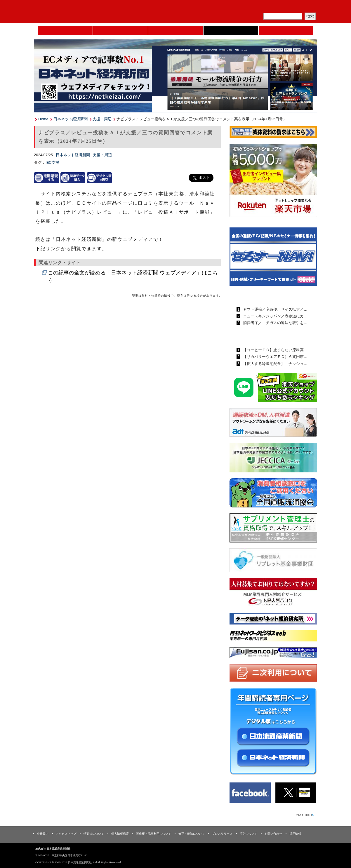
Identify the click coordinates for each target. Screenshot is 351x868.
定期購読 (276, 7)
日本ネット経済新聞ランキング (265, 336)
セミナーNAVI (120, 30)
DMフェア (286, 30)
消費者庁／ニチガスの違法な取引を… (275, 323)
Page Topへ (305, 815)
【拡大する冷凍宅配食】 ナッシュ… (275, 364)
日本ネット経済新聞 (231, 30)
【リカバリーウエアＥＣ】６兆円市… (275, 357)
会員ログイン (303, 7)
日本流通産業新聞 (176, 30)
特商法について (94, 834)
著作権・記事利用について (154, 834)
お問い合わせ (273, 834)
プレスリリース (222, 834)
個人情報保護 (120, 834)
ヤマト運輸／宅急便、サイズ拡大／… (275, 309)
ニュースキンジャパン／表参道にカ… (275, 316)
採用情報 (295, 834)
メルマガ (249, 7)
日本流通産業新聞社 (76, 12)
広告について (249, 834)
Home (65, 30)
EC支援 (53, 162)
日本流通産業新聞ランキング (263, 296)
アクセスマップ (66, 834)
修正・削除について (192, 834)
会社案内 (43, 834)
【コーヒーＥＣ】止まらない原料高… (275, 350)
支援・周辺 (102, 119)
